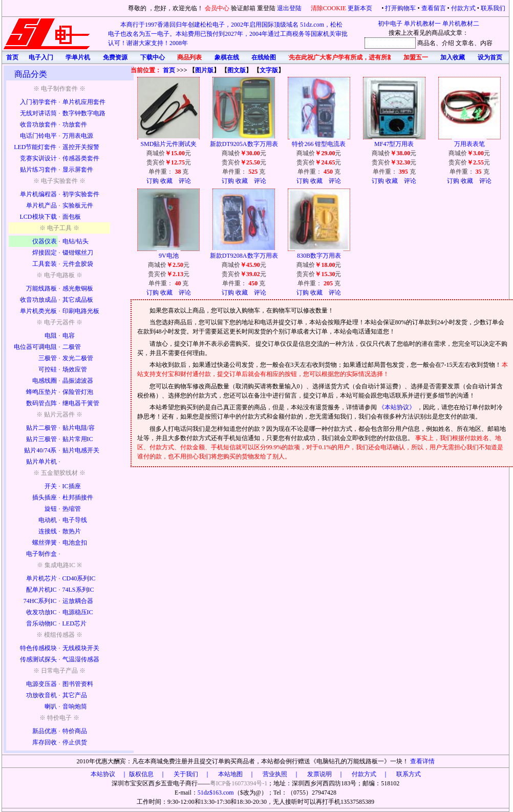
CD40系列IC (79, 578)
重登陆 (266, 8)
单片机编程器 (38, 194)
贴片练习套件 (38, 170)
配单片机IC (41, 590)
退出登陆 (290, 8)
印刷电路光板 (81, 311)
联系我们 (493, 8)
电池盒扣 (75, 543)
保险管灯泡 (78, 392)
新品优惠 (45, 731)
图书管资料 (78, 684)
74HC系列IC (40, 601)
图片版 (204, 70)
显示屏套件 (78, 170)
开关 (51, 486)
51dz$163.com (216, 793)
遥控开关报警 (81, 147)
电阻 (51, 336)
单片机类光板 (38, 311)
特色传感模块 (38, 648)
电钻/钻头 (76, 241)
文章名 (465, 43)
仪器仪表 (45, 241)
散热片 (72, 531)
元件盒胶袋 (78, 264)
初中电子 (390, 24)
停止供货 (75, 742)
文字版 (269, 70)
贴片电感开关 (81, 450)
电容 (69, 336)
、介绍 (445, 43)
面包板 (72, 217)
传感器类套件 (81, 158)
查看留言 (434, 8)
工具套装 (45, 264)
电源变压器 (41, 684)
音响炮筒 (75, 706)
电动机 (48, 520)
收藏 (166, 181)
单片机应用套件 (84, 102)
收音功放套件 (38, 124)
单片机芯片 (41, 578)
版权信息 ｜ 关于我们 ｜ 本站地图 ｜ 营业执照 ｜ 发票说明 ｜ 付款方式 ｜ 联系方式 (275, 774)
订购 (153, 181)
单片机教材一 (422, 24)
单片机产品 (41, 205)
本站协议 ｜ (109, 774)
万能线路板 (41, 288)
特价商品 (75, 731)
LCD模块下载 (38, 217)
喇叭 (51, 706)
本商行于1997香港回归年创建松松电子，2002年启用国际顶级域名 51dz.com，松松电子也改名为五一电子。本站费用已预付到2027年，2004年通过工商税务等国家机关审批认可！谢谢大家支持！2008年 (228, 34)
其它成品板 (78, 300)
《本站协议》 (398, 407)
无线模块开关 (81, 648)
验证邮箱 (243, 8)
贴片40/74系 (40, 450)
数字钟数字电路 (84, 113)
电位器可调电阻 (35, 347)
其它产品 (75, 695)
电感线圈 (45, 381)
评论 (185, 181)
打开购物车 (400, 8)
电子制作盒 (41, 554)
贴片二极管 (41, 428)
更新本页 (361, 8)
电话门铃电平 (38, 136)
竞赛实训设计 (38, 158)
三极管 (48, 358)
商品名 (426, 43)
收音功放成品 (38, 300)
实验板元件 (78, 205)
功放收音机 (41, 695)
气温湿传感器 (81, 659)
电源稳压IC (78, 612)
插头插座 (45, 497)
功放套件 (75, 124)
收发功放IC (41, 612)
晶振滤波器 (78, 381)
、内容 (483, 43)
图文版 (237, 70)
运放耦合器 (78, 601)
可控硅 (48, 369)
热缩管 (72, 509)
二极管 (72, 347)
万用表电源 (78, 136)
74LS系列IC (78, 590)
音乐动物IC (41, 623)
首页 (169, 70)
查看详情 (422, 761)
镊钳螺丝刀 (78, 253)
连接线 (48, 531)
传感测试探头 (38, 659)
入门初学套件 (38, 102)
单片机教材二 (461, 24)
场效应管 (75, 369)
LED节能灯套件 (35, 147)
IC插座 (72, 486)
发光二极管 (78, 358)
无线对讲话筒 (38, 113)
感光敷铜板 (78, 288)
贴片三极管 (41, 439)
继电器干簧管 (81, 403)
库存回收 (45, 742)
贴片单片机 (41, 462)
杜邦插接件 (78, 497)
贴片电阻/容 (79, 428)
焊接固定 (45, 253)
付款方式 (463, 8)
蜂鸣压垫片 (41, 392)
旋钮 (51, 509)
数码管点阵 (41, 403)
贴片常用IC (78, 439)
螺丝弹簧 (45, 543)
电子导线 (75, 520)
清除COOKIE (328, 8)
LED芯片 (74, 623)
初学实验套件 (81, 194)
